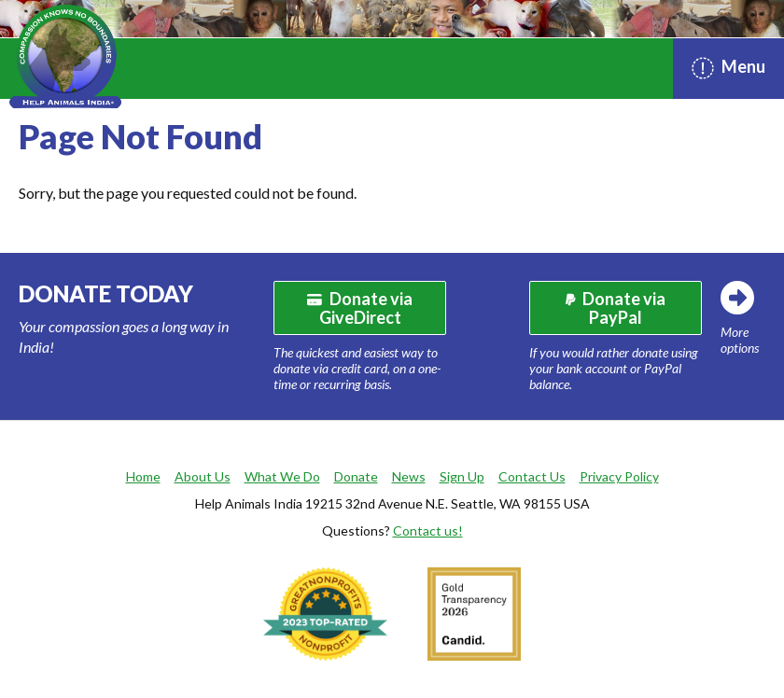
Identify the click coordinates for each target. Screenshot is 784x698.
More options (740, 340)
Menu (728, 68)
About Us (203, 476)
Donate (356, 476)
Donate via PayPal (616, 308)
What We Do (282, 476)
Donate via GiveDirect (360, 308)
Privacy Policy (619, 476)
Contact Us (532, 476)
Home (143, 476)
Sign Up (462, 476)
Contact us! (428, 530)
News (409, 476)
